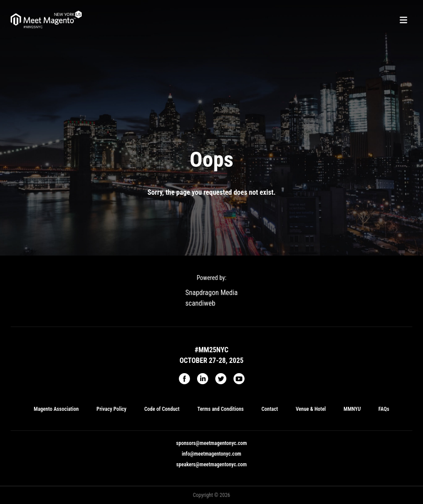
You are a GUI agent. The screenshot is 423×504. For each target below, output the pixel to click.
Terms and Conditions (220, 409)
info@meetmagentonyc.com (211, 454)
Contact (270, 409)
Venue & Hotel (311, 409)
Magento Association (56, 409)
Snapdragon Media (212, 293)
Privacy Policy (111, 409)
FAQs (384, 409)
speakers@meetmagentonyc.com (211, 465)
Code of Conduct (162, 409)
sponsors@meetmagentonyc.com (211, 443)
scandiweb (201, 303)
